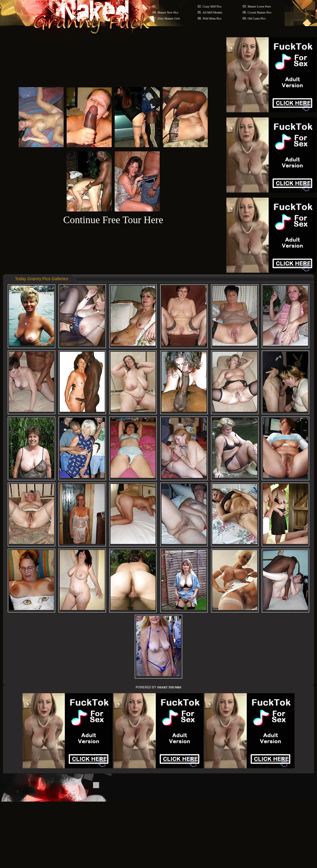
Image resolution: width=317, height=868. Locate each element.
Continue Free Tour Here (113, 220)
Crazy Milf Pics (212, 6)
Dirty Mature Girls (169, 18)
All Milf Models (213, 12)
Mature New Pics (168, 12)
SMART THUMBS (169, 687)
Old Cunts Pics (257, 18)
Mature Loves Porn (259, 6)
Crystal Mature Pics (260, 12)
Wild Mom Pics (212, 18)
